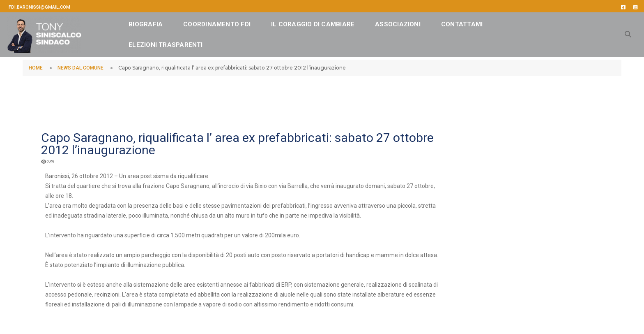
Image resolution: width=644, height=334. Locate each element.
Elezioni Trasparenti (179, 43)
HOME (36, 68)
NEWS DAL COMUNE (80, 68)
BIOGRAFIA (159, 23)
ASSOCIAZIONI (411, 23)
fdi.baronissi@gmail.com (39, 7)
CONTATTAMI (475, 23)
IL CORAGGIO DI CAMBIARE (326, 23)
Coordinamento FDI (230, 23)
